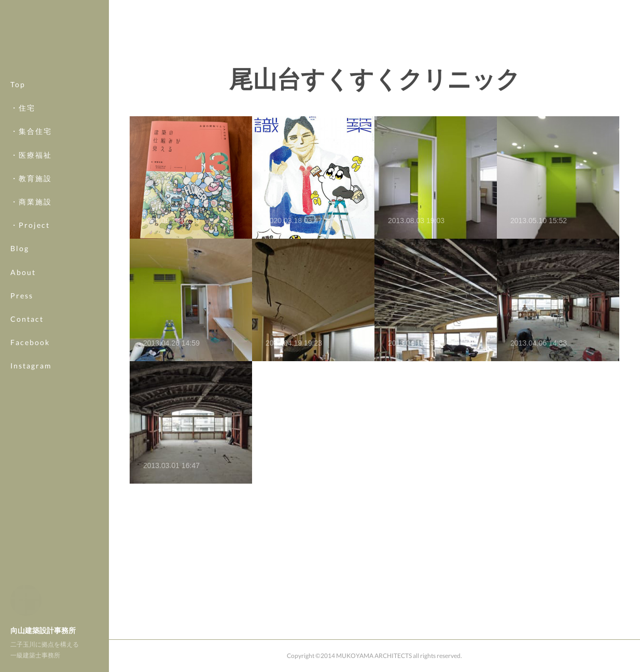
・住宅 (23, 108)
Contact (27, 319)
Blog (20, 248)
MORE (23, 342)
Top (18, 84)
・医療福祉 (31, 155)
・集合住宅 (31, 131)
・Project (30, 225)
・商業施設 (31, 202)
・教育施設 (31, 178)
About (23, 272)
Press (22, 296)
